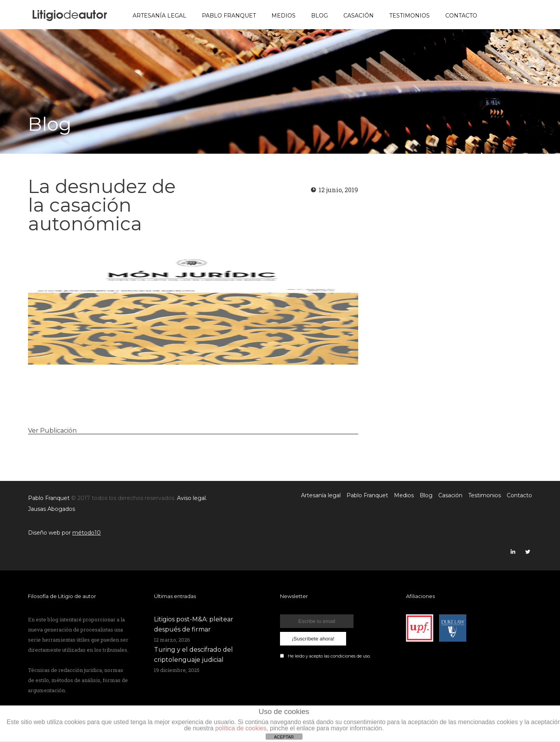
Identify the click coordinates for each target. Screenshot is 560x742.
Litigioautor (69, 13)
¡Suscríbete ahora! (313, 639)
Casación (359, 16)
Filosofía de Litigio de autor (62, 596)
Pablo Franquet (229, 16)
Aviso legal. (192, 498)
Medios (283, 16)
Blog (319, 16)
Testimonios (409, 16)
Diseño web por (64, 533)
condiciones (343, 656)
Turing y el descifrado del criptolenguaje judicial (193, 655)
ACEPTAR (284, 737)
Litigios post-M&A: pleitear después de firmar (194, 624)
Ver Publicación (52, 431)
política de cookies (241, 728)
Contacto (461, 16)
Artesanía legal (159, 16)
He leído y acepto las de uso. (329, 656)
